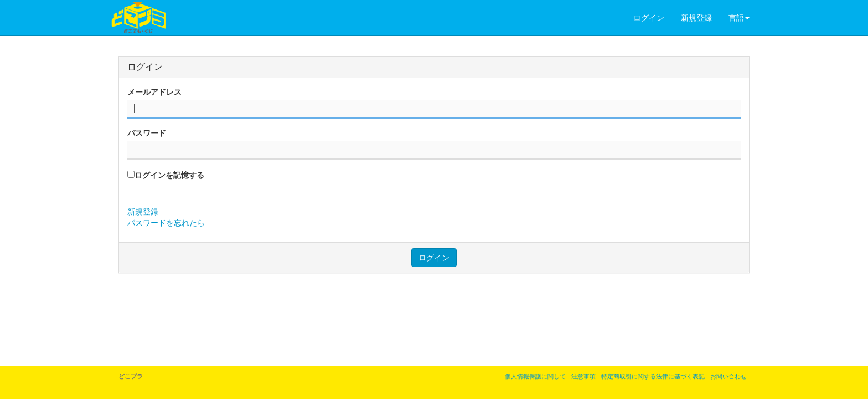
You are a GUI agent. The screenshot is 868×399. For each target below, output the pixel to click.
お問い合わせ (728, 376)
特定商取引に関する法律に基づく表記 (653, 376)
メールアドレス (154, 92)
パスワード (147, 133)
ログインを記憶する (169, 175)
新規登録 (696, 18)
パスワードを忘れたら (166, 223)
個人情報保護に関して (535, 376)
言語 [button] (739, 18)
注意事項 (583, 376)
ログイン (649, 18)
